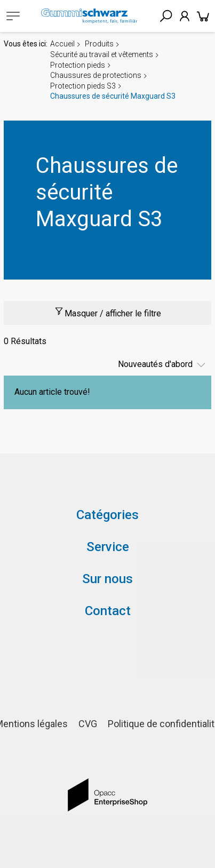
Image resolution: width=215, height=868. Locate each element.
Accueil (62, 44)
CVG (88, 724)
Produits (99, 44)
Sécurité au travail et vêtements (102, 54)
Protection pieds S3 (83, 86)
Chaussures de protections (96, 75)
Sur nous (108, 579)
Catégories (108, 515)
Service (108, 547)
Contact (108, 611)
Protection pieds (78, 65)
